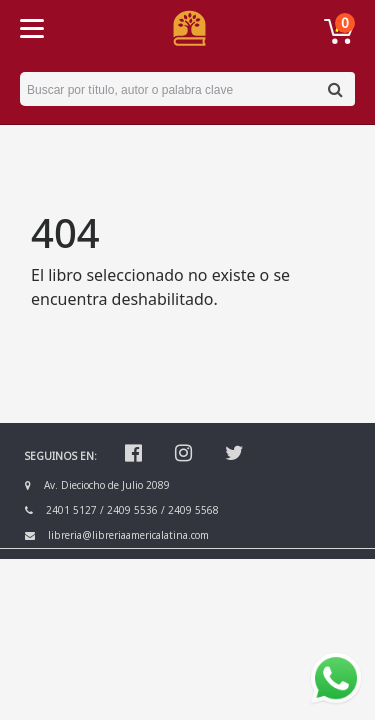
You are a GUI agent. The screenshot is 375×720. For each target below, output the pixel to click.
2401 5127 (71, 510)
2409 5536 (132, 510)
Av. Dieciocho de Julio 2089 (107, 485)
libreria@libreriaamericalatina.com (128, 535)
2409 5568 (193, 510)
